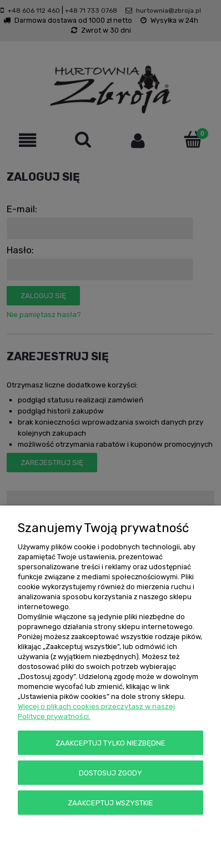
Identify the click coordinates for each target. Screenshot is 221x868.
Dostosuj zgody (110, 773)
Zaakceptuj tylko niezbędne (110, 743)
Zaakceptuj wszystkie (110, 803)
